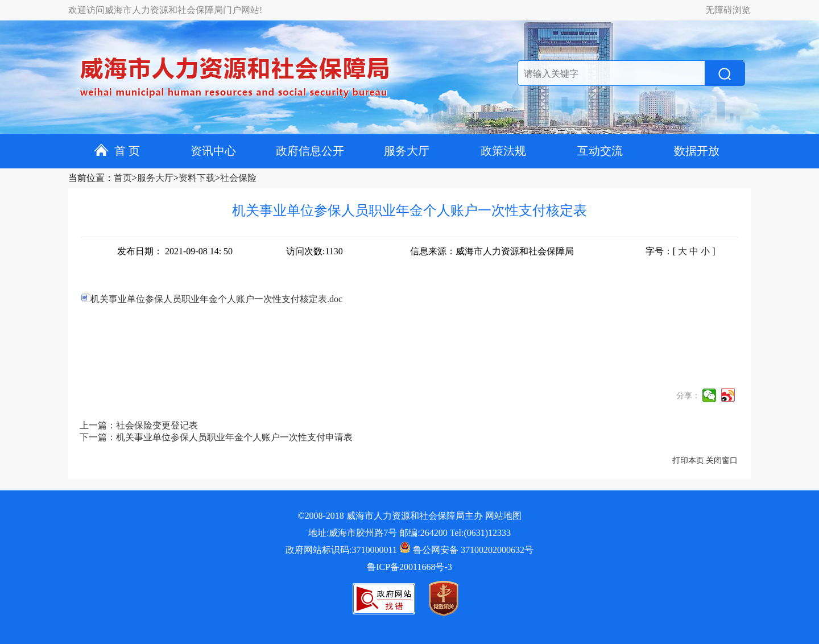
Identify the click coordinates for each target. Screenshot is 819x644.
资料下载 (197, 178)
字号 (655, 251)
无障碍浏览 (728, 10)
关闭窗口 (722, 461)
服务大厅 (407, 151)
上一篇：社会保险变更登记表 (139, 425)
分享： (688, 396)
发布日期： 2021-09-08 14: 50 (175, 251)
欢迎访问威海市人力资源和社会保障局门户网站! (165, 10)
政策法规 (503, 151)
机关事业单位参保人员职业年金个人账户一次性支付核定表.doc (212, 299)
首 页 (117, 151)
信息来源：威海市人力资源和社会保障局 (492, 251)
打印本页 (688, 461)
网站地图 (503, 516)
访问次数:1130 (315, 251)
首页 (123, 178)
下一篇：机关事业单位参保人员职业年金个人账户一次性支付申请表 (216, 437)
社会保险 (238, 178)
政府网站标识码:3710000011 (341, 550)
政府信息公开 (310, 151)
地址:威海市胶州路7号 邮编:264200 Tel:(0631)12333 (409, 533)
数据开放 (697, 151)
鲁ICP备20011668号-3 (409, 567)
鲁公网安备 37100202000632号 (466, 550)
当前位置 (86, 178)
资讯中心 (213, 151)
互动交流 (600, 151)
